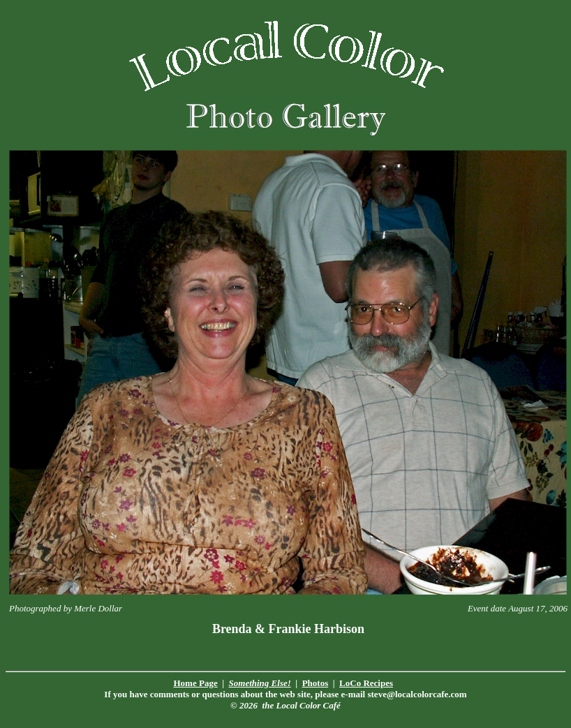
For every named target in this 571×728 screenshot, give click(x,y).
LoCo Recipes (366, 683)
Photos (316, 683)
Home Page (196, 683)
